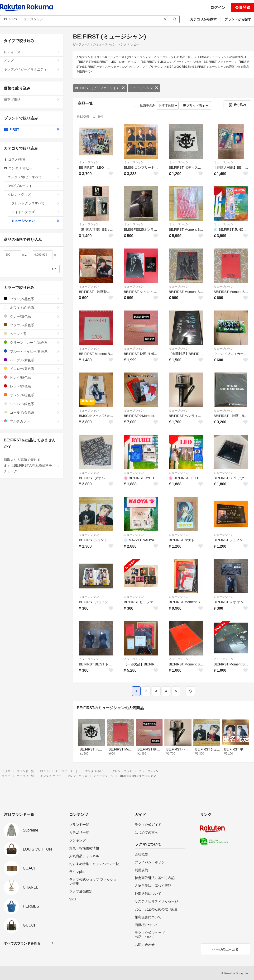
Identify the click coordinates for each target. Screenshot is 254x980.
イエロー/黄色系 (32, 369)
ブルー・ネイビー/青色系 (32, 351)
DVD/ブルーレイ (34, 186)
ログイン (218, 7)
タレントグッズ (34, 195)
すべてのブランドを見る (22, 943)
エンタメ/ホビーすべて (34, 177)
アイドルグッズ (36, 212)
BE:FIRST (32, 129)
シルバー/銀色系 (32, 404)
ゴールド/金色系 (32, 412)
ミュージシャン (144, 88)
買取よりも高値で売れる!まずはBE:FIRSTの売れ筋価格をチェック (32, 465)
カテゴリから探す (203, 19)
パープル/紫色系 (32, 360)
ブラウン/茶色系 (32, 325)
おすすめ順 (168, 105)
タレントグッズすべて (36, 203)
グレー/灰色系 (32, 316)
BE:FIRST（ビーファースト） (100, 88)
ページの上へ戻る (225, 949)
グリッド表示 (195, 105)
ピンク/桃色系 (32, 377)
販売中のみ (145, 105)
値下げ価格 (32, 100)
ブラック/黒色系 (32, 299)
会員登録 (243, 7)
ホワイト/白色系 (32, 308)
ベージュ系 (32, 334)
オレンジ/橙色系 (32, 395)
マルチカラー (32, 421)
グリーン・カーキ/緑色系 (32, 342)
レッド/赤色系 (32, 386)
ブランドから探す (238, 19)
